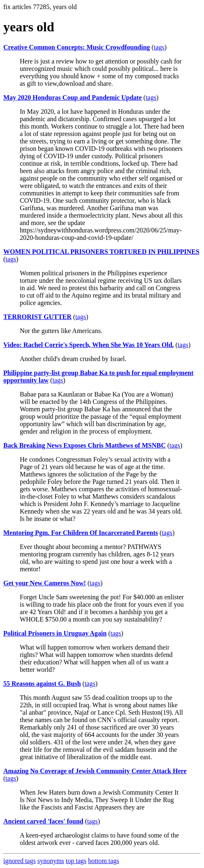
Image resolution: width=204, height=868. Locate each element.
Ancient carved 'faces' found (43, 821)
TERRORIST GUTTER (38, 317)
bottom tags (104, 861)
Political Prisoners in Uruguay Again (55, 633)
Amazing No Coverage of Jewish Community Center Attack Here (95, 771)
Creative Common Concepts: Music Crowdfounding (77, 47)
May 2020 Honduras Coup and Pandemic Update (73, 97)
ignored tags (20, 861)
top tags (76, 861)
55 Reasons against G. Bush (42, 684)
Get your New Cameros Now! (45, 583)
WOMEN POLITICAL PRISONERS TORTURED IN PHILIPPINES (101, 252)
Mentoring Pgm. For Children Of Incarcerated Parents (81, 533)
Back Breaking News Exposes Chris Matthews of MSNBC (84, 445)
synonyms (51, 861)
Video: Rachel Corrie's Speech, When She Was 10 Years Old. (89, 345)
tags (159, 47)
